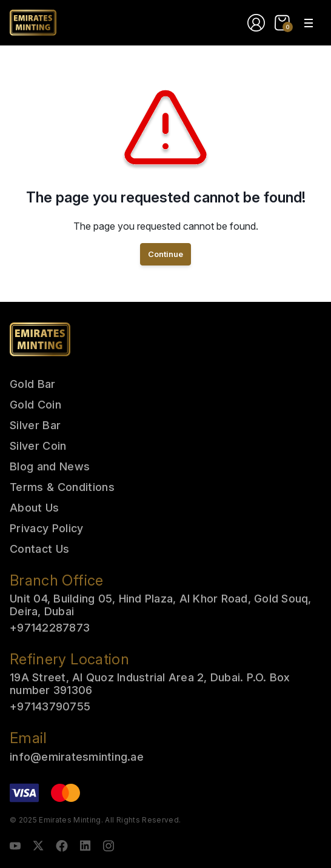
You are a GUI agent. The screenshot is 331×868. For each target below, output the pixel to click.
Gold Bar (33, 384)
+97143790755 (50, 706)
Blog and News (50, 466)
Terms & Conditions (62, 487)
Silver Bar (35, 425)
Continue (165, 254)
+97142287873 (50, 628)
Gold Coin (35, 405)
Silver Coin (38, 446)
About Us (35, 508)
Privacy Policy (47, 528)
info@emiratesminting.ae (77, 757)
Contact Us (39, 549)
